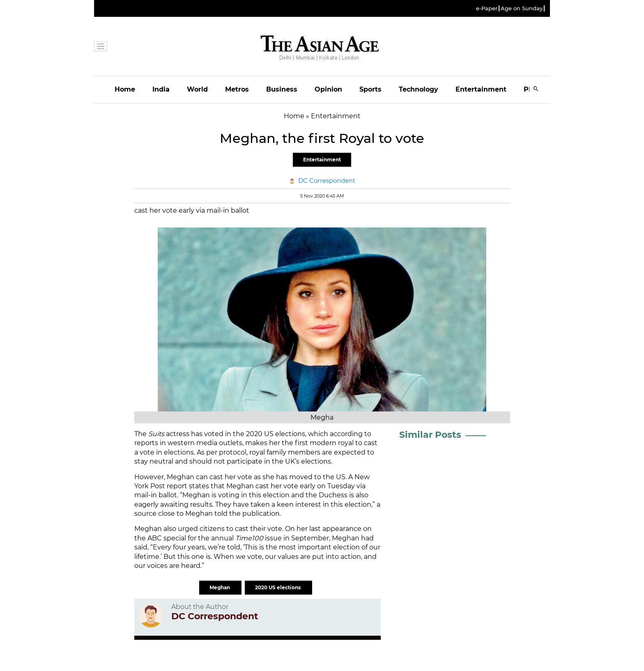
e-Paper (487, 8)
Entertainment (481, 89)
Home (125, 89)
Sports (370, 89)
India (161, 89)
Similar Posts (430, 435)
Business (282, 89)
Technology (419, 89)
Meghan (220, 587)
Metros (237, 89)
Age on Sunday (522, 8)
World (197, 89)
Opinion (328, 89)
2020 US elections (278, 587)
